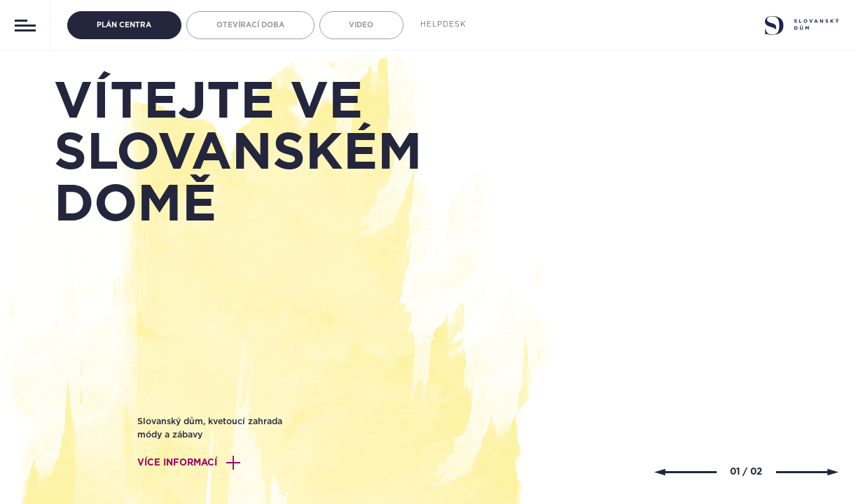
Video (361, 25)
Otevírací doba (250, 25)
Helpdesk (443, 24)
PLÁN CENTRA (124, 25)
